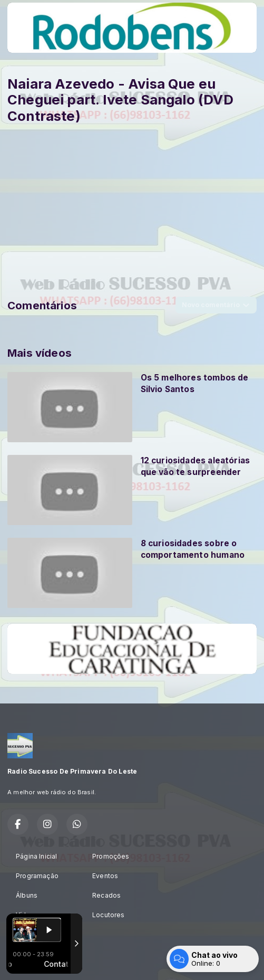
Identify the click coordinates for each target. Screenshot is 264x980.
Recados (106, 895)
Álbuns (27, 895)
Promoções (111, 856)
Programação (37, 876)
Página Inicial (37, 856)
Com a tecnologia (44, 960)
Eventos (105, 876)
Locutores (109, 915)
